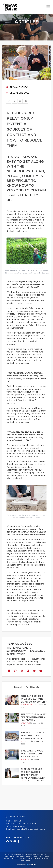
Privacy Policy (20, 859)
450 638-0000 (17, 826)
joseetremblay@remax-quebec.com (28, 829)
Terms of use (34, 859)
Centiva (32, 865)
